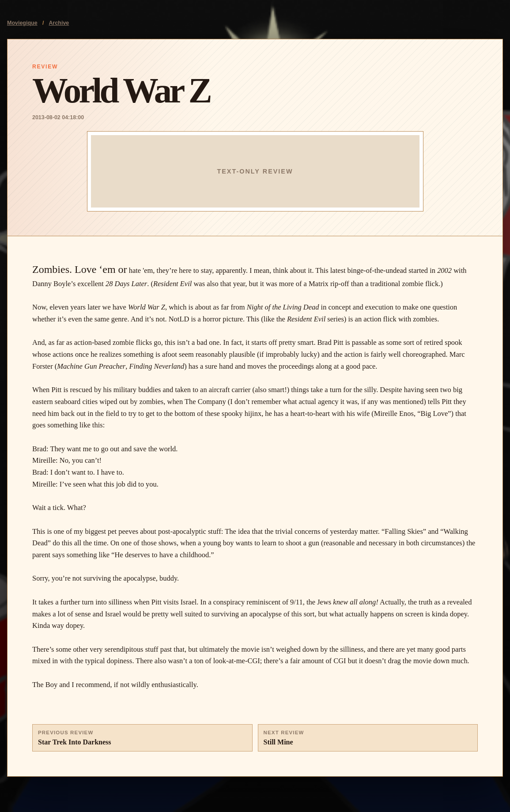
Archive (59, 23)
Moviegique (22, 23)
